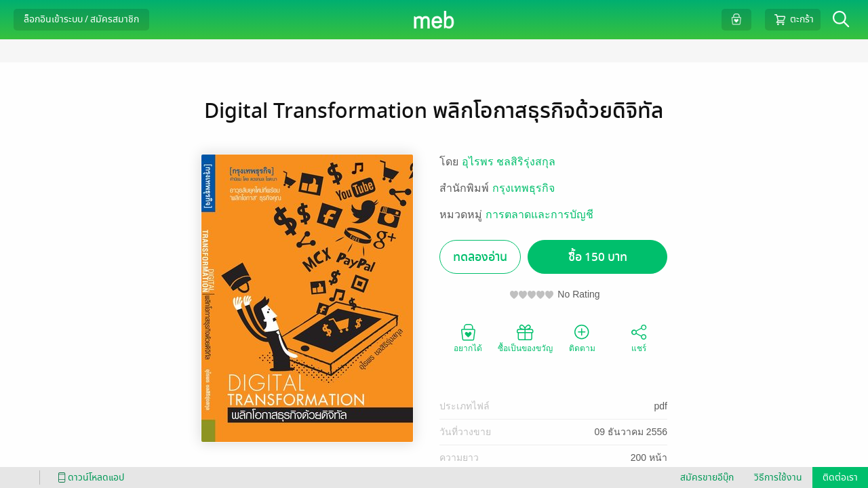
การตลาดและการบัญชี (539, 215)
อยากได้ (468, 338)
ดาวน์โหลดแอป (89, 477)
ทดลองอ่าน (480, 257)
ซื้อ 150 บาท (598, 257)
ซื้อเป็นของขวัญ (525, 338)
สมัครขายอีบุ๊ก (707, 477)
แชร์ (639, 338)
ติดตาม (582, 338)
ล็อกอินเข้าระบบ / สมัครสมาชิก (81, 19)
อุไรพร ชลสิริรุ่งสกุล (509, 162)
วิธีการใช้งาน (778, 477)
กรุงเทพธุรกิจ (524, 188)
